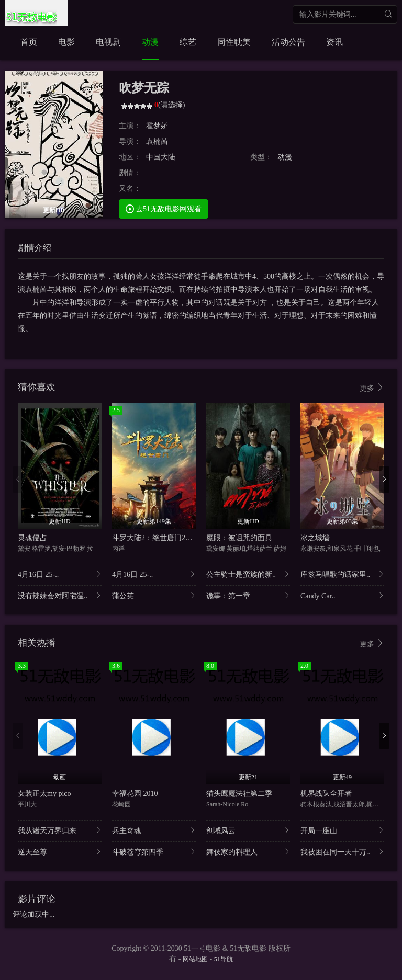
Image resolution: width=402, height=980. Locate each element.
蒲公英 (154, 595)
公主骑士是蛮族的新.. (248, 574)
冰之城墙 (315, 538)
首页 (29, 42)
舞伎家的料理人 (248, 852)
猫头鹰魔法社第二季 (239, 794)
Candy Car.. (342, 595)
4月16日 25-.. (60, 574)
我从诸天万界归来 (60, 830)
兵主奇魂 (154, 830)
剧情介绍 (35, 248)
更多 (372, 388)
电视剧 (108, 42)
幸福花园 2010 (135, 794)
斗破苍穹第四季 (154, 852)
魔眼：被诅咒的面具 (239, 538)
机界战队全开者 (326, 794)
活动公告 (288, 42)
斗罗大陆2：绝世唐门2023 (154, 538)
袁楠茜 (157, 141)
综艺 (188, 42)
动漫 (150, 42)
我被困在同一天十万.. (342, 852)
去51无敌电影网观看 (164, 208)
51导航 (224, 959)
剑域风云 (248, 830)
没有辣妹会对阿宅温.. (60, 595)
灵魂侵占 (32, 538)
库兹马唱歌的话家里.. (342, 574)
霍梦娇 (157, 126)
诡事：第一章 (248, 595)
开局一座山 (342, 830)
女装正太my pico (44, 794)
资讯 (334, 42)
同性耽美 (234, 42)
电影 (66, 42)
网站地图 (195, 959)
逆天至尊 (60, 852)
